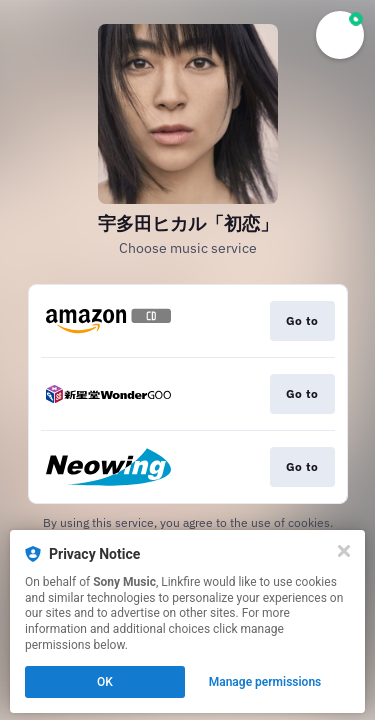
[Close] (344, 551)
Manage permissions (265, 682)
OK (105, 682)
